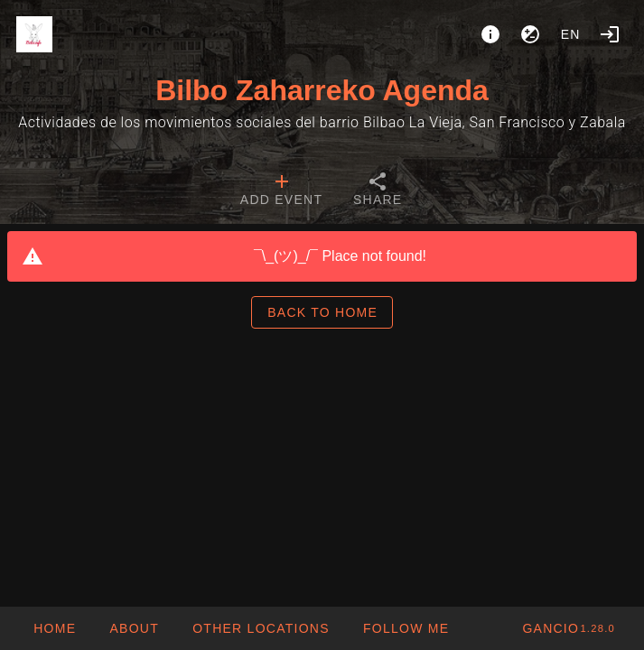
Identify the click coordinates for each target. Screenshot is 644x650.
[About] (490, 34)
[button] (261, 628)
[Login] (610, 34)
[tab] (281, 191)
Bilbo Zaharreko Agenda (322, 90)
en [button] (571, 34)
